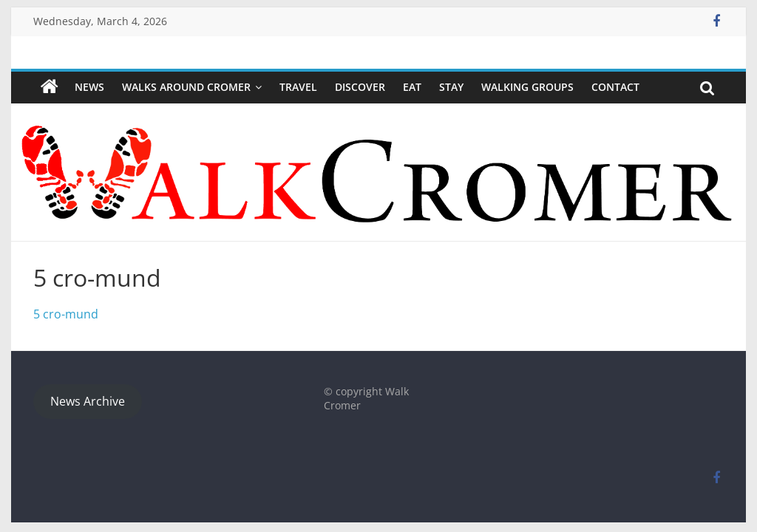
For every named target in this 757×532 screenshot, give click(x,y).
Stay (451, 87)
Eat (412, 87)
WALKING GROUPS (527, 87)
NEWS (89, 87)
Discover (360, 87)
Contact (615, 87)
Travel (298, 87)
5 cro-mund (66, 314)
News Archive (88, 401)
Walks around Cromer (186, 87)
